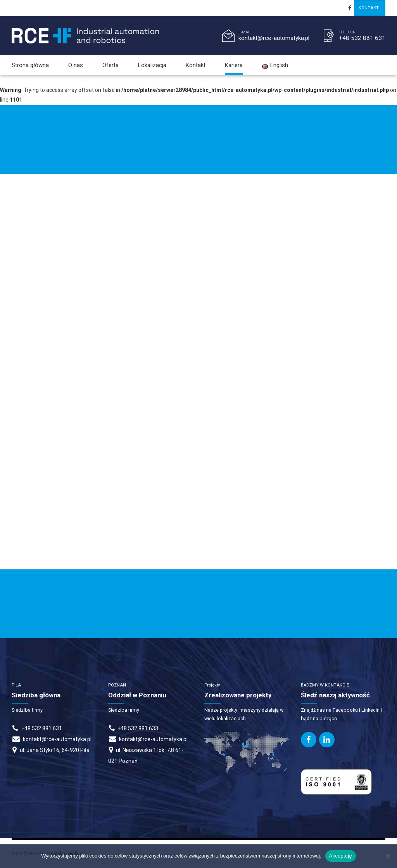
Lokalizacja (152, 65)
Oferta (110, 65)
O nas (76, 65)
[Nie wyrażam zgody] (387, 856)
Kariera (234, 65)
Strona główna (30, 65)
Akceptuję (341, 856)
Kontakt (196, 65)
